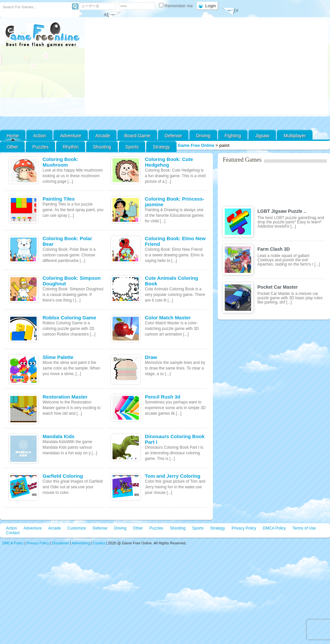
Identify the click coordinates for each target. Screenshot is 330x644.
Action (39, 136)
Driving (203, 136)
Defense (173, 136)
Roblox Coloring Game (69, 318)
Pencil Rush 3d (163, 397)
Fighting (233, 136)
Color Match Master (168, 318)
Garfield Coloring (63, 476)
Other (138, 528)
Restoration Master (65, 397)
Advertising (81, 543)
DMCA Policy (274, 528)
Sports (132, 147)
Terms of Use (304, 528)
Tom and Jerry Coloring (173, 476)
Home (13, 136)
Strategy (161, 147)
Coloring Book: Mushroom (60, 162)
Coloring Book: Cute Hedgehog (169, 162)
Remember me (177, 6)
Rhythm (71, 147)
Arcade (103, 136)
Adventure (71, 136)
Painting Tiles (59, 199)
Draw (151, 357)
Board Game (137, 136)
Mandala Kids (59, 436)
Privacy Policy (244, 528)
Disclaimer (61, 543)
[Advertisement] (206, 67)
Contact (13, 533)
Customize (77, 528)
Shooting (102, 147)
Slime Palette (58, 357)
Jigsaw (262, 136)
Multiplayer (295, 136)
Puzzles (40, 147)
